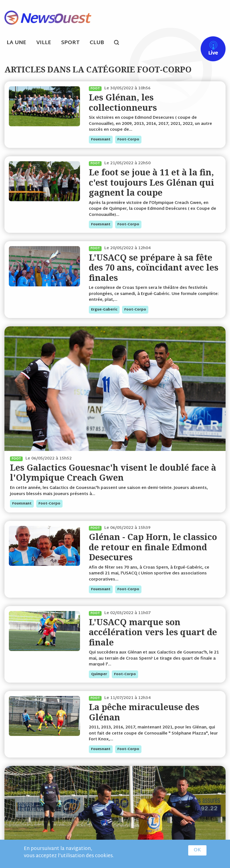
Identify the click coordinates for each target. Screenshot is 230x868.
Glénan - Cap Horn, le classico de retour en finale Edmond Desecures (153, 547)
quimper (99, 674)
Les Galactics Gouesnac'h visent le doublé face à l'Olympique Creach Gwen (113, 472)
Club (97, 43)
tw (187, 43)
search (119, 43)
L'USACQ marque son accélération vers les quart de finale (153, 632)
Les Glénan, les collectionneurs (123, 102)
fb (176, 43)
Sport (70, 43)
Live (207, 43)
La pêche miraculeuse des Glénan (144, 712)
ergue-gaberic (104, 310)
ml (166, 43)
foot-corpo (128, 140)
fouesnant (101, 140)
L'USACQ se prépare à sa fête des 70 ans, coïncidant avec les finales (154, 268)
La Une (16, 43)
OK (197, 851)
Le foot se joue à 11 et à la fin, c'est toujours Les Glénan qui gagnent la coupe (152, 182)
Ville (44, 43)
